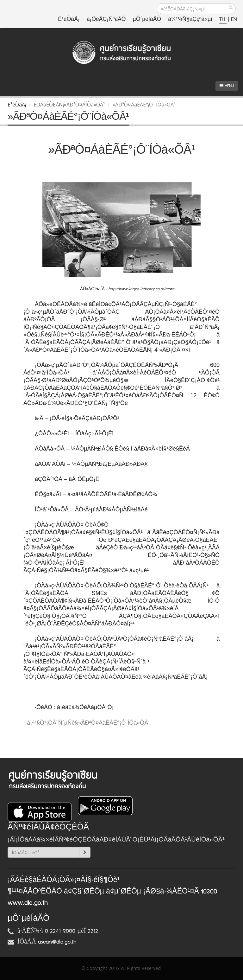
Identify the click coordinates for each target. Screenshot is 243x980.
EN (234, 19)
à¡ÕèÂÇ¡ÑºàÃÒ (106, 19)
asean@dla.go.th (57, 942)
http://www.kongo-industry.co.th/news (141, 289)
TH (223, 19)
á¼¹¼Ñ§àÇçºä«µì (190, 19)
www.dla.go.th (28, 903)
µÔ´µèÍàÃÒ (147, 19)
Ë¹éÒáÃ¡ (69, 19)
